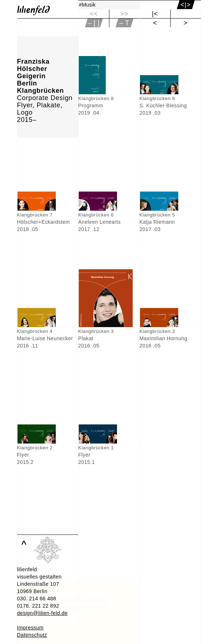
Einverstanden (34, 638)
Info (21, 631)
